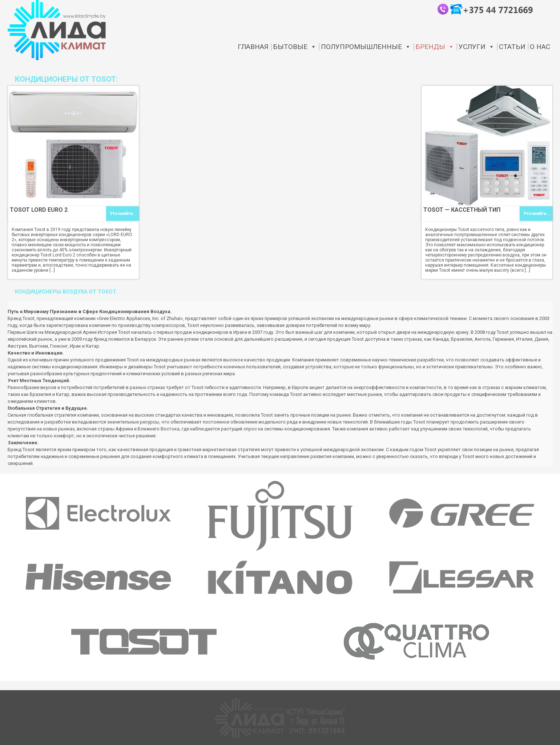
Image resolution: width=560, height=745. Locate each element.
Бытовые (295, 47)
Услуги (477, 47)
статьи (512, 47)
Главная (253, 47)
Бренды (435, 47)
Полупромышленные (366, 47)
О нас (540, 47)
